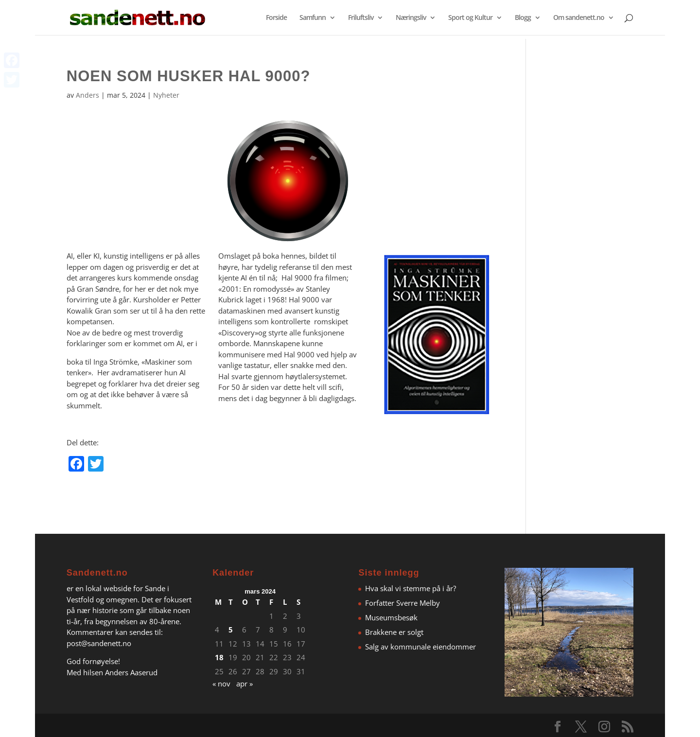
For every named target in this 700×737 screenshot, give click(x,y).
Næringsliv (411, 18)
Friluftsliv (361, 18)
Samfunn (313, 18)
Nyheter (166, 95)
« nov (221, 684)
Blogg (523, 18)
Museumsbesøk (391, 617)
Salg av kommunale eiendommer (420, 647)
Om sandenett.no (579, 18)
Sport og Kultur (470, 18)
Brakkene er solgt (394, 632)
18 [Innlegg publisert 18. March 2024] (219, 657)
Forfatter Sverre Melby (402, 603)
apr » (245, 684)
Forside (276, 18)
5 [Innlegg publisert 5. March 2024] (231, 630)
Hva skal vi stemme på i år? (411, 588)
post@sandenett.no (99, 643)
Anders (87, 95)
